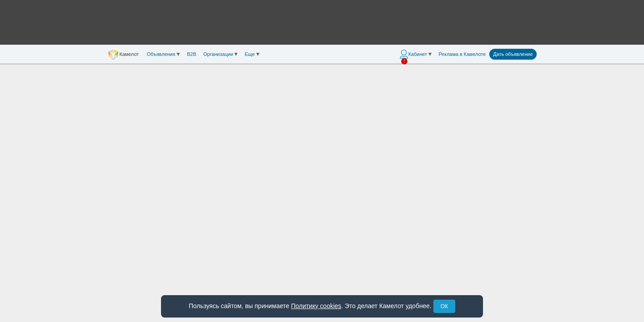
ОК (444, 306)
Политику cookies (316, 306)
